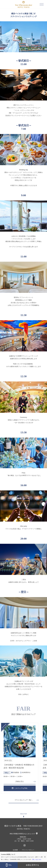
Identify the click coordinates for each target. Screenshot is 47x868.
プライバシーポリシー (28, 850)
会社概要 (15, 850)
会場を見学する (32, 865)
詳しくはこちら (37, 859)
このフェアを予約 (20, 788)
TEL (9, 865)
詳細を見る (20, 781)
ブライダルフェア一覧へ (23, 800)
